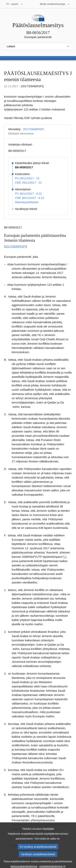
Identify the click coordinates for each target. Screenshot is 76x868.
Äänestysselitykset (27, 202)
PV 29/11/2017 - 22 (27, 178)
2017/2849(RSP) (33, 129)
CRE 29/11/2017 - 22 (28, 183)
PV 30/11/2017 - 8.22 (28, 194)
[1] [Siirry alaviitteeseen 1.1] (65, 557)
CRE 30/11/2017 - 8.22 (29, 198)
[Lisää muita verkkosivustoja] (55, 4)
